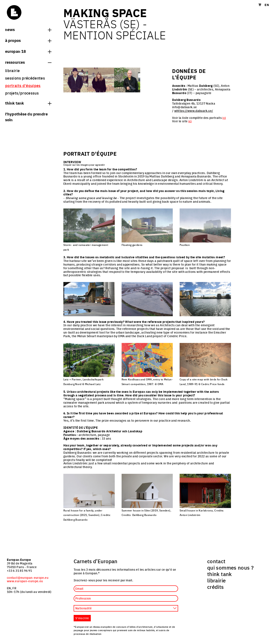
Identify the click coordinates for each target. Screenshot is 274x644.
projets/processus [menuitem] (22, 93)
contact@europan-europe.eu (28, 578)
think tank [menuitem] (220, 574)
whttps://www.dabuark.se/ (194, 111)
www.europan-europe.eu (25, 581)
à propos (28, 40)
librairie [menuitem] (12, 70)
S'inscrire (82, 618)
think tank (28, 103)
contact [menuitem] (216, 561)
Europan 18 (28, 51)
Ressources (28, 62)
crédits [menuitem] (216, 587)
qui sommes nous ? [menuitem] (230, 567)
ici (224, 118)
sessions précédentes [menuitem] (25, 78)
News (28, 29)
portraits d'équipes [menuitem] (23, 85)
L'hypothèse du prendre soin (26, 117)
